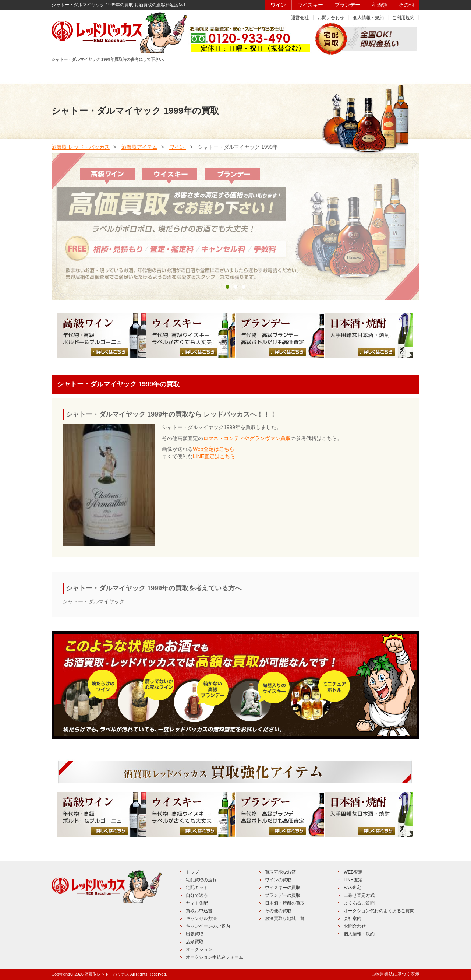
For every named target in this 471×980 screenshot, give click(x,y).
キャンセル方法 (201, 918)
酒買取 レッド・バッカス (81, 147)
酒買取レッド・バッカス (107, 974)
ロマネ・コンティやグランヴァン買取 (247, 438)
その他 (406, 5)
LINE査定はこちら (214, 456)
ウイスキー (310, 5)
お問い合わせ (331, 18)
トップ (192, 872)
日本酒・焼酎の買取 (285, 903)
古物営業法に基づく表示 (395, 974)
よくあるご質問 (359, 903)
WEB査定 (353, 872)
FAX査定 (352, 888)
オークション (199, 949)
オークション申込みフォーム (215, 957)
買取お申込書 (199, 911)
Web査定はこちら (214, 449)
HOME (78, 73)
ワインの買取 (278, 880)
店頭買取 (195, 942)
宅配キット (197, 888)
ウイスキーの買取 (283, 888)
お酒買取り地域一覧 (285, 918)
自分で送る (197, 895)
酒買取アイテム (139, 147)
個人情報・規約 (368, 18)
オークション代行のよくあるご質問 (379, 911)
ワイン (278, 5)
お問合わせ (355, 926)
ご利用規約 (403, 18)
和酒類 (379, 5)
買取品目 (235, 73)
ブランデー (347, 5)
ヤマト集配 (197, 903)
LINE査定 (353, 880)
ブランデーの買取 (283, 895)
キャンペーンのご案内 (208, 926)
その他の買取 (278, 911)
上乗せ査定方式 (359, 895)
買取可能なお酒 (280, 872)
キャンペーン (339, 73)
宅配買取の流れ (201, 880)
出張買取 (195, 934)
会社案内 (353, 918)
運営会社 (300, 18)
